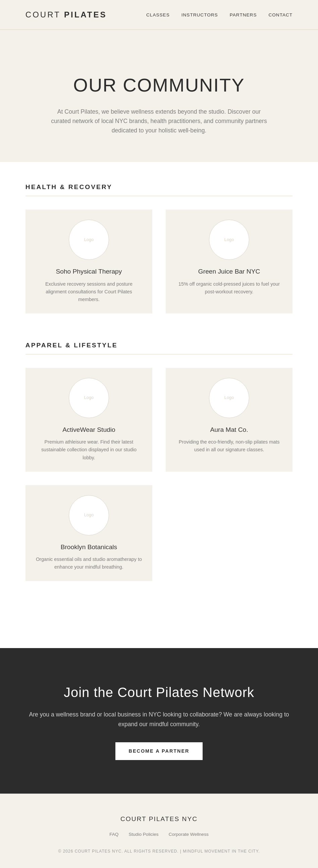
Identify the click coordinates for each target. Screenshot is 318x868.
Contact (280, 15)
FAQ (114, 834)
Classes (158, 15)
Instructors (200, 15)
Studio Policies (143, 834)
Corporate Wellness (189, 834)
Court (66, 15)
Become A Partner (159, 751)
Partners (243, 15)
